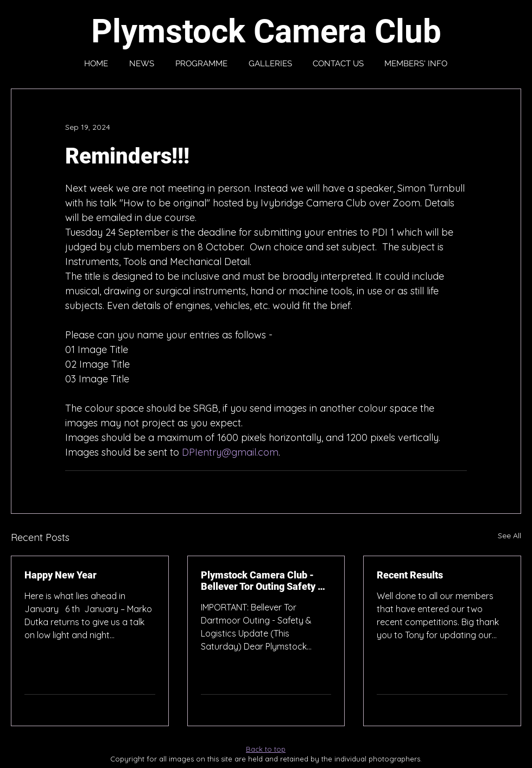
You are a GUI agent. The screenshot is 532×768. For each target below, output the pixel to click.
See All (509, 536)
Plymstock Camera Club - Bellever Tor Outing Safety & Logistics (262, 581)
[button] (416, 64)
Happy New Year (61, 575)
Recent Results (410, 575)
